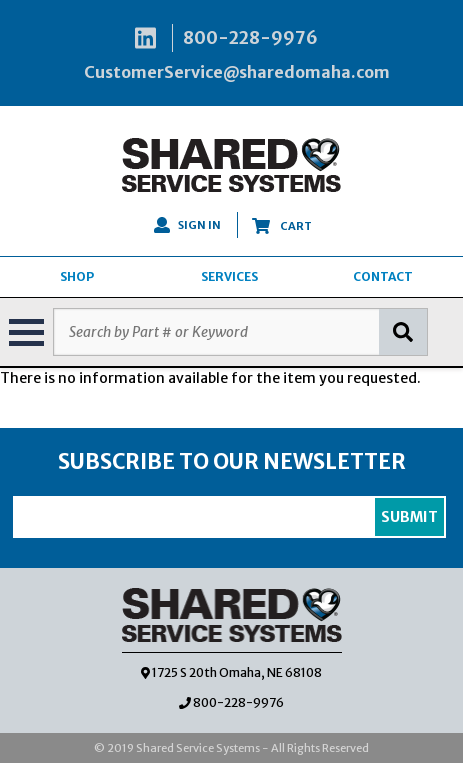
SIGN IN (187, 225)
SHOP (77, 276)
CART (282, 226)
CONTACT (383, 276)
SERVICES (229, 276)
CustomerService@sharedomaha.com (237, 72)
